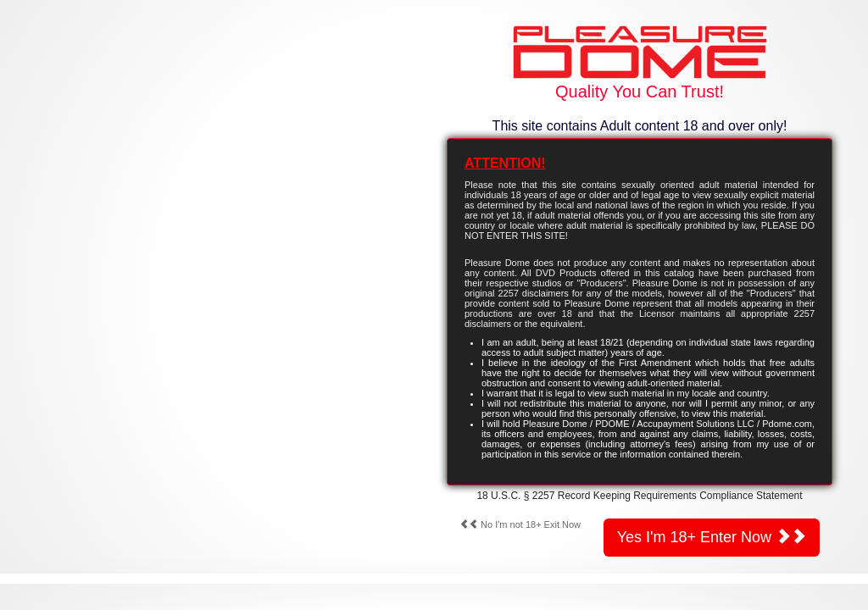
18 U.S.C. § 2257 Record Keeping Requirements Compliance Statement (639, 496)
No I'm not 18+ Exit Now (520, 524)
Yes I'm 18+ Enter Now (712, 537)
